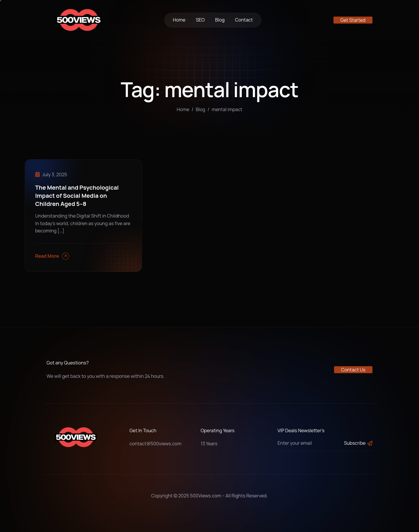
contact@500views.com (155, 444)
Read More (52, 256)
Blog (220, 20)
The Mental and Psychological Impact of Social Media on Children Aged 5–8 (77, 196)
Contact (244, 20)
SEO (200, 20)
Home (179, 20)
